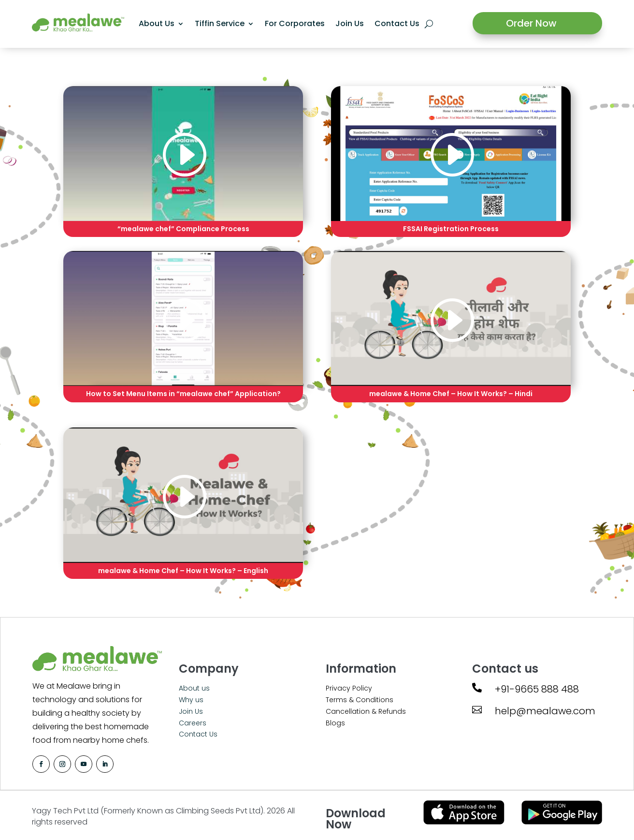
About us (194, 688)
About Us (156, 23)
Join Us (349, 23)
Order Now (531, 23)
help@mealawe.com (545, 711)
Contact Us (396, 23)
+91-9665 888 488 (537, 689)
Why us (191, 700)
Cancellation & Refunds (366, 711)
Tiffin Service (219, 23)
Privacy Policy (349, 688)
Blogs (335, 723)
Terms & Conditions (360, 700)
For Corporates (294, 23)
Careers (193, 723)
